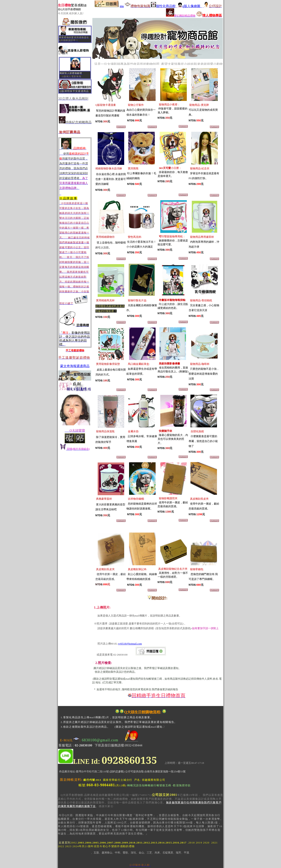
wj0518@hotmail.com (130, 644)
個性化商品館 (163, 6)
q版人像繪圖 (189, 6)
